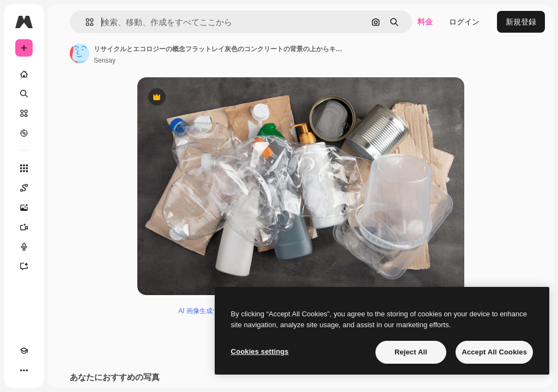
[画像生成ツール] (24, 207)
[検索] (24, 94)
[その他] (24, 370)
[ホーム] (24, 74)
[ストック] (24, 113)
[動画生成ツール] (24, 227)
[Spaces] (24, 188)
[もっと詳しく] (24, 133)
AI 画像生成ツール (205, 311)
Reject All (411, 352)
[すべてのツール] (24, 168)
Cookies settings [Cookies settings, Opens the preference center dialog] (260, 351)
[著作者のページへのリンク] (80, 53)
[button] (85, 22)
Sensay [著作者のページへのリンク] (105, 60)
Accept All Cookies (494, 352)
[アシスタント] (24, 266)
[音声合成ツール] (24, 247)
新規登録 (521, 22)
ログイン (464, 22)
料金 (425, 22)
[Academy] (24, 351)
